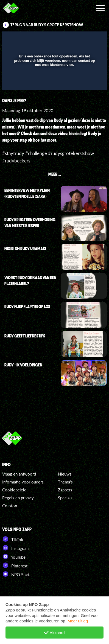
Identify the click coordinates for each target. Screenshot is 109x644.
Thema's (65, 482)
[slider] (54, 83)
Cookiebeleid (14, 490)
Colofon (10, 506)
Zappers (65, 490)
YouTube (14, 556)
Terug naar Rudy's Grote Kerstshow (47, 25)
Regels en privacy (18, 498)
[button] (28, 62)
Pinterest (15, 565)
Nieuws (65, 474)
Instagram (15, 548)
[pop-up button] (77, 39)
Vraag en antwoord (19, 474)
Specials (65, 498)
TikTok (13, 539)
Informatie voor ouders (23, 482)
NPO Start (16, 574)
